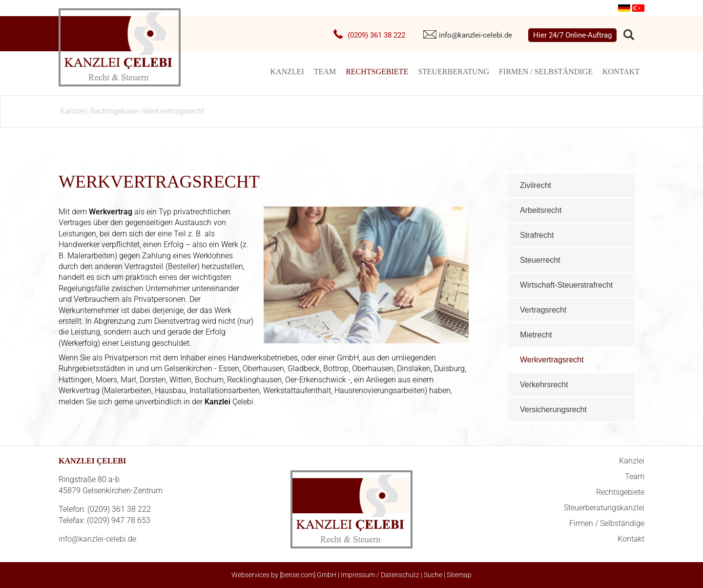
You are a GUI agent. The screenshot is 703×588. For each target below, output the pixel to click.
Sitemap (459, 575)
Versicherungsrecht (553, 409)
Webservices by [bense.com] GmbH (284, 575)
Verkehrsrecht (544, 385)
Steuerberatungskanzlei (604, 508)
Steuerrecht (540, 260)
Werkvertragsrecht (174, 111)
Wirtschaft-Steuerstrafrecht (566, 285)
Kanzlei (287, 72)
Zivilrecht (536, 185)
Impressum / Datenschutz (380, 575)
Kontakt (621, 72)
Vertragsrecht (543, 310)
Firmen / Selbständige (546, 72)
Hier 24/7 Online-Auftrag (572, 35)
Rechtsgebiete (377, 72)
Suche (433, 575)
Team (325, 72)
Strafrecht (537, 235)
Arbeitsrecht (541, 210)
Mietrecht (536, 335)
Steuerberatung (454, 72)
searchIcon (629, 35)
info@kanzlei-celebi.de (476, 35)
